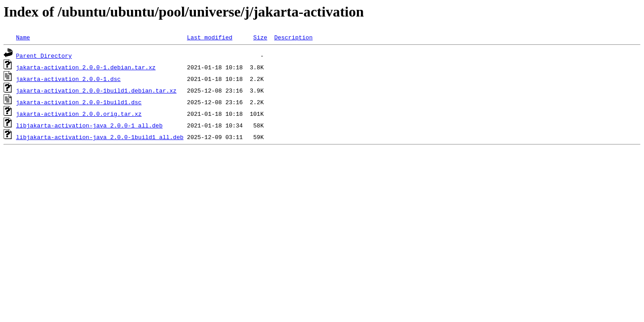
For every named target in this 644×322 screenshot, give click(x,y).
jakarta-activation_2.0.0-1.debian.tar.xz (86, 67)
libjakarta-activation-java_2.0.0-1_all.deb (89, 125)
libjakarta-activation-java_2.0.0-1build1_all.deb (100, 137)
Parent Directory (44, 55)
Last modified (210, 37)
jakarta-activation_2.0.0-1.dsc (68, 79)
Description (293, 37)
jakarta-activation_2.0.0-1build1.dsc (79, 102)
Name (23, 37)
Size (260, 37)
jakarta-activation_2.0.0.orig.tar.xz (79, 114)
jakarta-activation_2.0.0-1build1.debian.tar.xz (96, 90)
